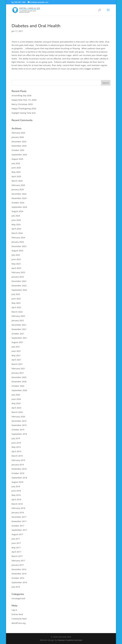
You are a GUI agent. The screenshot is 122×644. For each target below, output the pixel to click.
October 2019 (18, 430)
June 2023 (16, 259)
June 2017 (16, 543)
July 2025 (16, 163)
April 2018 (16, 499)
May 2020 (16, 403)
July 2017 (16, 539)
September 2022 (19, 290)
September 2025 (19, 155)
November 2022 (19, 286)
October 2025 (18, 150)
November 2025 (19, 146)
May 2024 (16, 224)
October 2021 (18, 334)
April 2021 (16, 360)
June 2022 (16, 299)
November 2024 (19, 198)
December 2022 (19, 281)
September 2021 (19, 338)
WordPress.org (19, 623)
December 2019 (19, 421)
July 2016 (16, 587)
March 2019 (17, 456)
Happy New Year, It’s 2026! (24, 100)
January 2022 (18, 320)
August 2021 (17, 342)
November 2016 (19, 574)
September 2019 (19, 434)
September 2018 (19, 478)
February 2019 (18, 460)
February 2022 (18, 316)
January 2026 (18, 137)
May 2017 (16, 548)
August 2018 (17, 482)
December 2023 (19, 246)
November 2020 (19, 382)
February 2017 (18, 561)
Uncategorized (18, 598)
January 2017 (18, 565)
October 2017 (18, 526)
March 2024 (17, 233)
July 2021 (16, 347)
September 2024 (19, 207)
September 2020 (19, 390)
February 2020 (18, 417)
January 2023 (18, 277)
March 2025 (17, 181)
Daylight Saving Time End (24, 113)
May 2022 (16, 303)
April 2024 (16, 229)
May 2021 (16, 355)
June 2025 (16, 168)
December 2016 (19, 569)
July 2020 (16, 395)
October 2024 (18, 203)
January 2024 (18, 242)
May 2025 (16, 172)
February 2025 (18, 185)
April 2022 (16, 307)
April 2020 (16, 408)
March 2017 (17, 556)
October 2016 (18, 578)
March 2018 (17, 504)
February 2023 (18, 272)
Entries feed (17, 614)
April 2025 (16, 176)
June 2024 (16, 220)
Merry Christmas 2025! (22, 104)
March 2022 (17, 312)
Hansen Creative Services (70, 640)
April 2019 (16, 451)
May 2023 (16, 264)
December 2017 (19, 517)
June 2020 (16, 399)
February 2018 (18, 508)
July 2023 (16, 255)
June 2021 (16, 351)
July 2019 (16, 438)
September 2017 (19, 530)
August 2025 (17, 159)
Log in (14, 610)
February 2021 (18, 368)
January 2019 (18, 465)
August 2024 (17, 211)
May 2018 (16, 495)
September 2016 (19, 582)
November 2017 (19, 521)
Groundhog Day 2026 (22, 95)
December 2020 (19, 377)
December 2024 (19, 194)
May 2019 (16, 447)
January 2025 (18, 189)
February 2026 (18, 133)
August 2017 (17, 534)
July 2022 (16, 294)
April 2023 (16, 268)
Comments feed (19, 619)
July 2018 (16, 486)
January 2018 (18, 513)
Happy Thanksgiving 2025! (24, 109)
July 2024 (16, 216)
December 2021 (19, 325)
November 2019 (19, 425)
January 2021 (18, 373)
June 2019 (16, 443)
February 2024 (18, 238)
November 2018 (19, 469)
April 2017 (16, 552)
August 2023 (17, 251)
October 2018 (18, 473)
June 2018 (16, 491)
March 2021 (17, 364)
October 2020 (18, 386)
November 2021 (19, 329)
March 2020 (17, 412)
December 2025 (19, 142)
